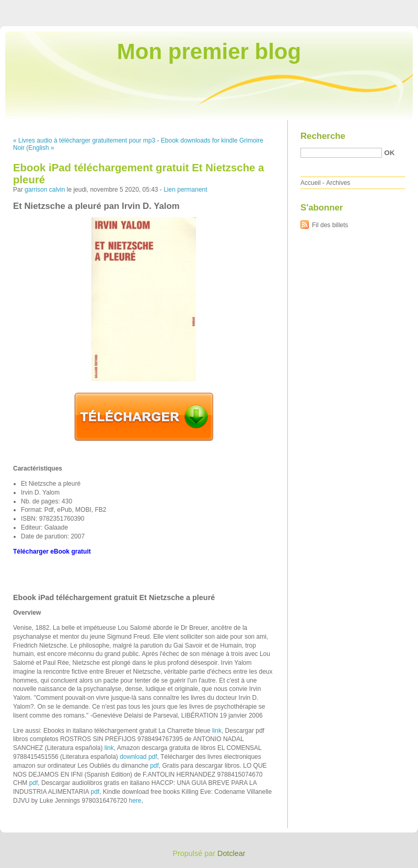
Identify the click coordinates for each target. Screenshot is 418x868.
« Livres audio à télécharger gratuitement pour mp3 (84, 140)
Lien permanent (185, 190)
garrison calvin (45, 190)
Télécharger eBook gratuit (52, 552)
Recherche (323, 136)
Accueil (311, 183)
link (217, 731)
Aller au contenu (290, 7)
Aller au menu (336, 7)
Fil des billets (330, 225)
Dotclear (231, 853)
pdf (154, 766)
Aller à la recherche (387, 7)
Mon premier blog (209, 51)
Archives (338, 183)
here (135, 801)
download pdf (138, 757)
